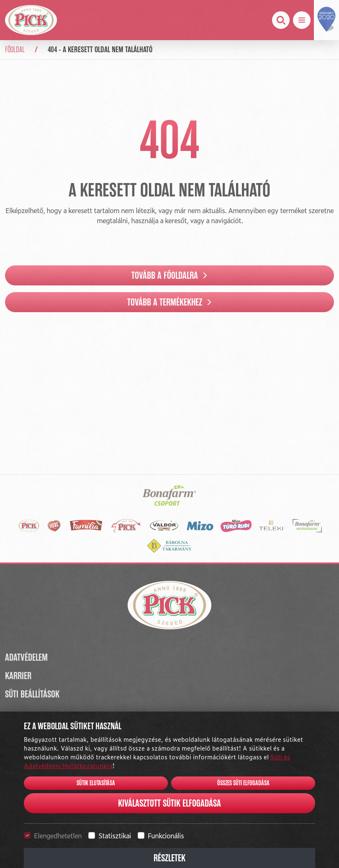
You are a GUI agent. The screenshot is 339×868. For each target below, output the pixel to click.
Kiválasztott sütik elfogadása (169, 803)
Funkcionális (166, 835)
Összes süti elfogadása (243, 783)
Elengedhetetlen (58, 835)
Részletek (169, 858)
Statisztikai (115, 835)
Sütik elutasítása (96, 783)
